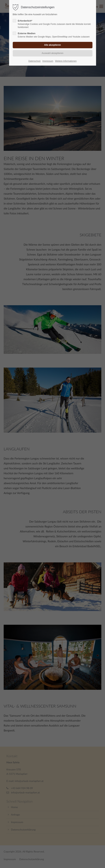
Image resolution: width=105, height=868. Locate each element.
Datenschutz (35, 61)
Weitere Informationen (66, 61)
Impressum (48, 61)
